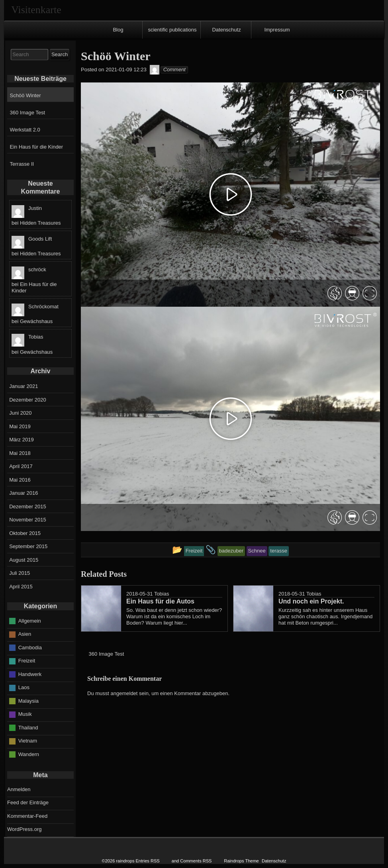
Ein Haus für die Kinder (37, 147)
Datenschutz (226, 30)
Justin (35, 208)
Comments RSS (196, 861)
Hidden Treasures (40, 223)
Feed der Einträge (28, 802)
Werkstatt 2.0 (25, 130)
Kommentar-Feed (27, 816)
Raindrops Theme (241, 861)
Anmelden (19, 789)
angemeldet (124, 693)
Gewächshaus (36, 321)
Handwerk (30, 674)
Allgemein (30, 621)
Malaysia (28, 701)
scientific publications (172, 30)
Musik (25, 714)
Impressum (277, 30)
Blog (118, 30)
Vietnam (28, 741)
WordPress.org (24, 829)
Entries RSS (148, 861)
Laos (24, 687)
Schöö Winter (25, 95)
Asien (25, 634)
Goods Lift (40, 239)
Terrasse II (22, 164)
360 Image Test (28, 113)
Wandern (29, 754)
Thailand (28, 728)
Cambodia (30, 648)
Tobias (162, 594)
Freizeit (27, 661)
